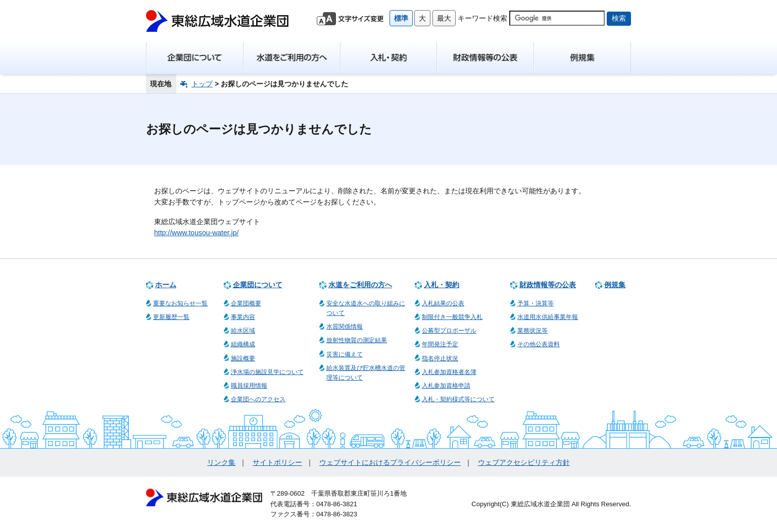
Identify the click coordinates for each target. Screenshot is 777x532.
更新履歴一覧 (171, 317)
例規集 (615, 285)
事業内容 (243, 317)
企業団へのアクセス (258, 399)
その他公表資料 (539, 344)
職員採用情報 (249, 386)
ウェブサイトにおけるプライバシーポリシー (390, 462)
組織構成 (243, 344)
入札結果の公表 (443, 303)
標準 (401, 18)
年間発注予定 (440, 344)
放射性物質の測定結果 (357, 340)
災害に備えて (345, 354)
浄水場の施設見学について (267, 372)
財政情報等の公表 (548, 285)
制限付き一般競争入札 (452, 317)
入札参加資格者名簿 (449, 372)
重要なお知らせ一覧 (180, 303)
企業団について (258, 285)
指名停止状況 (440, 358)
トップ (202, 84)
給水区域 (243, 331)
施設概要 (243, 358)
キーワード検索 (482, 18)
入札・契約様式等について (458, 399)
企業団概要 (246, 303)
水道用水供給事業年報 (548, 317)
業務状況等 (532, 331)
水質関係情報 (345, 327)
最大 (444, 18)
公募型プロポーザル (449, 331)
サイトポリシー (277, 462)
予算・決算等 (536, 303)
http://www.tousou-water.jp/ (196, 233)
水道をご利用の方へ (360, 285)
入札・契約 (442, 285)
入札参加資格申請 (446, 386)
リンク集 (221, 462)
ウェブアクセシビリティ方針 (524, 462)
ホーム (166, 285)
